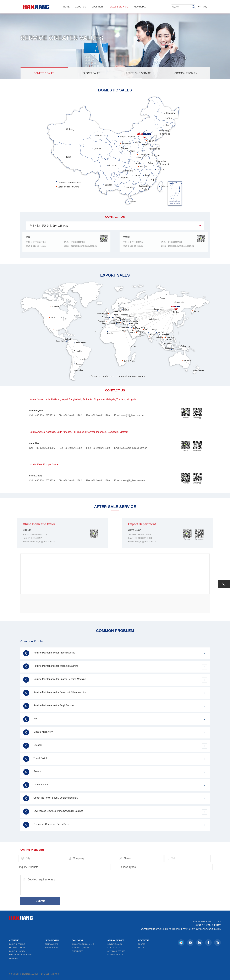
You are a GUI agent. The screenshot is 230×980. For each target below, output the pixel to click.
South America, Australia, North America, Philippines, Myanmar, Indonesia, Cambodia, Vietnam (79, 432)
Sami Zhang (36, 476)
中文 (205, 6)
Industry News (52, 948)
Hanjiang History (17, 951)
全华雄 (139, 237)
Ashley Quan (36, 411)
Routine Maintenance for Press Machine (49, 653)
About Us (81, 6)
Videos (141, 948)
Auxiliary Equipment (81, 948)
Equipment (98, 6)
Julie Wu (34, 443)
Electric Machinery (38, 732)
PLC (31, 719)
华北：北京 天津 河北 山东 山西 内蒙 (49, 226)
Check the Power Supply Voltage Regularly (51, 798)
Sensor (32, 772)
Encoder (33, 746)
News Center (52, 940)
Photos (142, 944)
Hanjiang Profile (17, 944)
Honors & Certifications (20, 955)
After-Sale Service (139, 73)
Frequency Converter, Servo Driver (46, 825)
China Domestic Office (26, 524)
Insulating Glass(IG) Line (83, 944)
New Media (140, 6)
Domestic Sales (44, 73)
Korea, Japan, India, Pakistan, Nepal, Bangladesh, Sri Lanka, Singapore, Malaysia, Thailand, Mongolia (83, 399)
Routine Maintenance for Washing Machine (51, 666)
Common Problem (186, 73)
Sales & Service (119, 6)
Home (66, 6)
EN (200, 6)
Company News (52, 944)
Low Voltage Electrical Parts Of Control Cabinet (53, 812)
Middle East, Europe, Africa (44, 464)
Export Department (155, 524)
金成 (15, 237)
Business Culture (17, 948)
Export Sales (91, 73)
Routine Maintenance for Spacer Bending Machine (55, 680)
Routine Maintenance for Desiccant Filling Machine (55, 693)
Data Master (78, 951)
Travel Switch (35, 759)
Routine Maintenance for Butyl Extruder (49, 706)
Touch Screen (35, 785)
